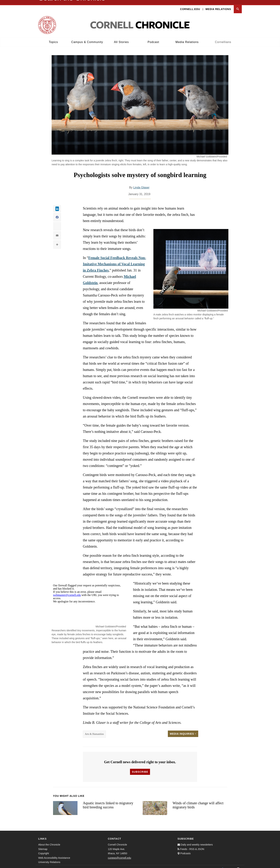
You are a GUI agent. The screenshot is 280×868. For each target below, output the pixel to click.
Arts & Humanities (94, 730)
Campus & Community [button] (87, 38)
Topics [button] (53, 38)
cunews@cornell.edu (119, 853)
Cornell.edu (190, 5)
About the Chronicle (49, 840)
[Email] (238, 864)
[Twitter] (230, 864)
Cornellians (223, 38)
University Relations (49, 858)
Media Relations (218, 5)
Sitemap (43, 845)
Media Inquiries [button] (183, 729)
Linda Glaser (141, 183)
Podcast (153, 38)
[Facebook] (222, 864)
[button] (238, 5)
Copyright (44, 849)
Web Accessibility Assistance (54, 853)
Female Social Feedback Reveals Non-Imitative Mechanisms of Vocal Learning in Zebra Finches (114, 260)
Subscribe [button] (140, 767)
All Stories (121, 38)
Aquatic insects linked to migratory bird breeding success (108, 801)
